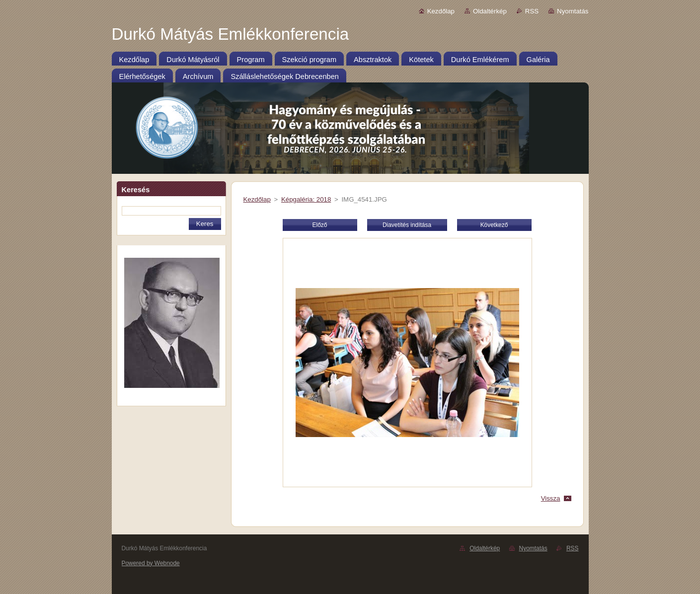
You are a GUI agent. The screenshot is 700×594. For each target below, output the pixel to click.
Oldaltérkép (490, 11)
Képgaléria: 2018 (306, 199)
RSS (532, 11)
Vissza (551, 498)
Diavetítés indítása (407, 225)
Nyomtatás (573, 11)
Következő (494, 225)
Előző (320, 225)
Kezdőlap (441, 11)
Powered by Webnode (151, 563)
